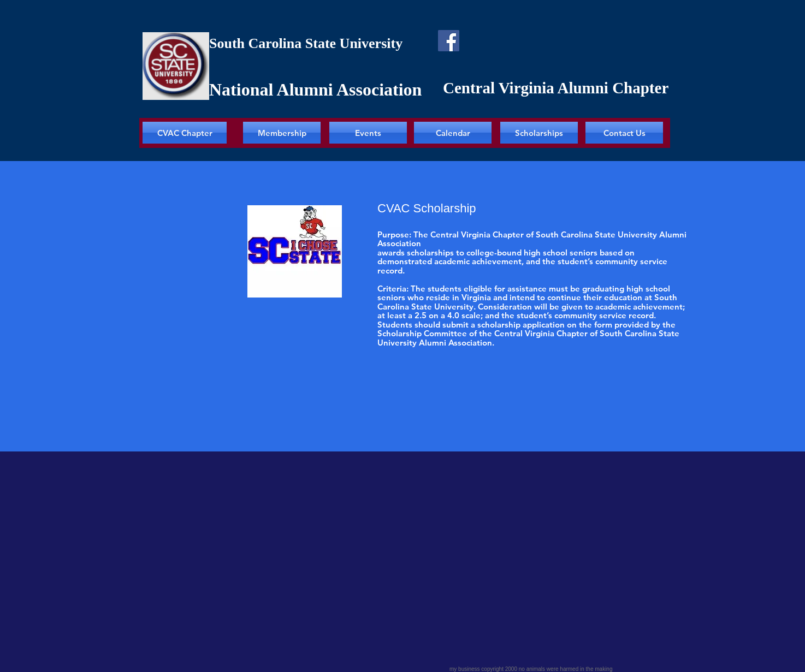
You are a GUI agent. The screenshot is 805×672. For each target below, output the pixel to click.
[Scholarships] (539, 133)
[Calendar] (453, 133)
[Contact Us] (624, 133)
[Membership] (282, 133)
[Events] (368, 133)
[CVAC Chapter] (185, 133)
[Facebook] (449, 41)
